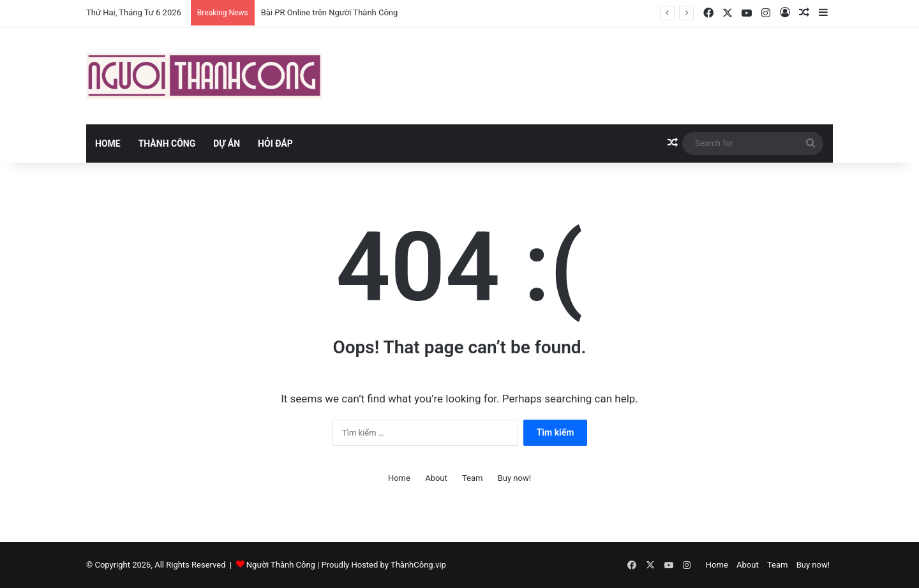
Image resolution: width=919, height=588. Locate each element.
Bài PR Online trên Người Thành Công (330, 12)
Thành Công (167, 143)
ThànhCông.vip (418, 565)
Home (108, 143)
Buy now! (514, 478)
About (436, 478)
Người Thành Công (281, 565)
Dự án (227, 143)
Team (473, 478)
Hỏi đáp (275, 143)
